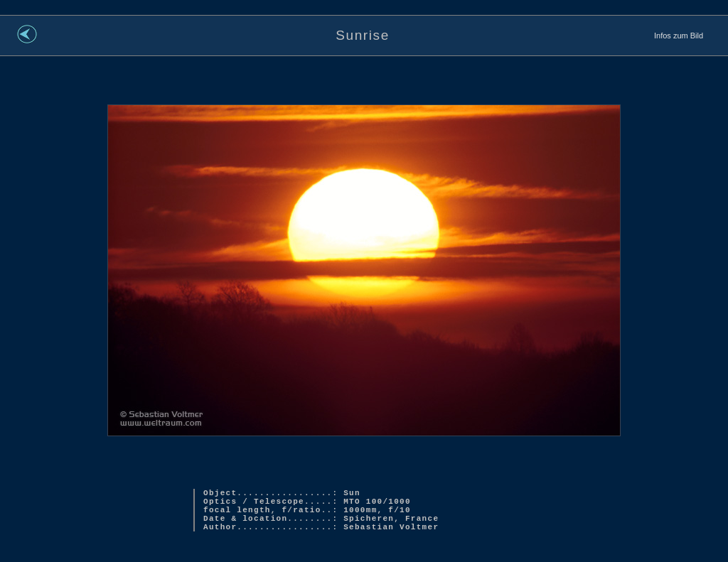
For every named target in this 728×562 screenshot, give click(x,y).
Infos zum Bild (679, 36)
